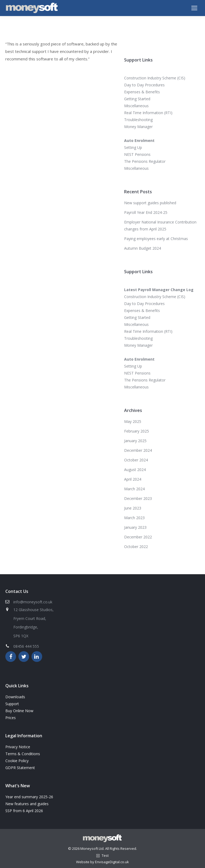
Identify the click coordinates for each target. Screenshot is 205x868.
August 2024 (135, 470)
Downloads (15, 697)
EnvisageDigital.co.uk (112, 862)
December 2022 (138, 537)
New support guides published (150, 203)
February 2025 (137, 431)
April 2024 (133, 479)
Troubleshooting (138, 120)
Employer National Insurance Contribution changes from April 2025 (160, 225)
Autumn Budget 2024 (143, 248)
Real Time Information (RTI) (148, 113)
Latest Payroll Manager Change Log (159, 290)
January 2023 (135, 527)
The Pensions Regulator (145, 161)
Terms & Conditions (23, 754)
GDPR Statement (20, 768)
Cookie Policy (17, 761)
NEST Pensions (137, 154)
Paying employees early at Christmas (156, 239)
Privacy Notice (18, 747)
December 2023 (138, 498)
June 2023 (133, 508)
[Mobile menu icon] (194, 8)
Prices (11, 718)
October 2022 (136, 547)
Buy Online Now (19, 711)
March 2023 (134, 518)
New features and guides (27, 804)
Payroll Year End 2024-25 (146, 212)
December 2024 (138, 450)
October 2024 (136, 460)
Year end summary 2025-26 (29, 797)
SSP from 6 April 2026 (24, 811)
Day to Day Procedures (144, 85)
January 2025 (135, 441)
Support (12, 704)
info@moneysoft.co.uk (33, 602)
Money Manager (138, 127)
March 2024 (134, 489)
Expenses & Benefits (142, 92)
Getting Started (137, 99)
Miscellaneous (136, 106)
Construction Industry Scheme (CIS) (155, 78)
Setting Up (133, 147)
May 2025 (133, 421)
